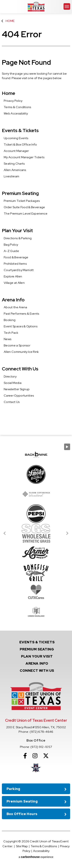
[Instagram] (35, 756)
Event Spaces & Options (21, 326)
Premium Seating (20, 193)
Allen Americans (15, 170)
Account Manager (16, 151)
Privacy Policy (13, 101)
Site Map (22, 846)
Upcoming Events (16, 138)
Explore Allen (13, 276)
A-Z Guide (11, 251)
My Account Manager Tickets (24, 157)
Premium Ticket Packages (22, 201)
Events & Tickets (20, 130)
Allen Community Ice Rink (21, 352)
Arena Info (13, 300)
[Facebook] (25, 756)
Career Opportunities (19, 396)
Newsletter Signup (17, 389)
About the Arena (16, 307)
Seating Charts (14, 164)
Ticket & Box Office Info (20, 145)
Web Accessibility (16, 113)
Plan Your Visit (17, 231)
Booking (10, 320)
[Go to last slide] (5, 533)
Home (10, 21)
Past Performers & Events (22, 314)
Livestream (11, 176)
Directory (10, 376)
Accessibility (41, 851)
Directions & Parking (18, 238)
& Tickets (37, 642)
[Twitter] (46, 756)
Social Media (13, 383)
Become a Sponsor (17, 345)
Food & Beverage (16, 257)
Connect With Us (20, 369)
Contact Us (12, 402)
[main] (36, 218)
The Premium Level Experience (26, 214)
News (8, 339)
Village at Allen (14, 283)
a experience (36, 857)
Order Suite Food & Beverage (24, 207)
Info (37, 663)
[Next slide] (67, 533)
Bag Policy (11, 245)
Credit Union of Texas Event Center (36, 7)
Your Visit (37, 656)
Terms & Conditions (17, 107)
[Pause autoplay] (67, 447)
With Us (37, 671)
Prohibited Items (15, 264)
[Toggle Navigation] (67, 6)
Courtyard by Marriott (19, 270)
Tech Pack (11, 333)
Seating (37, 649)
